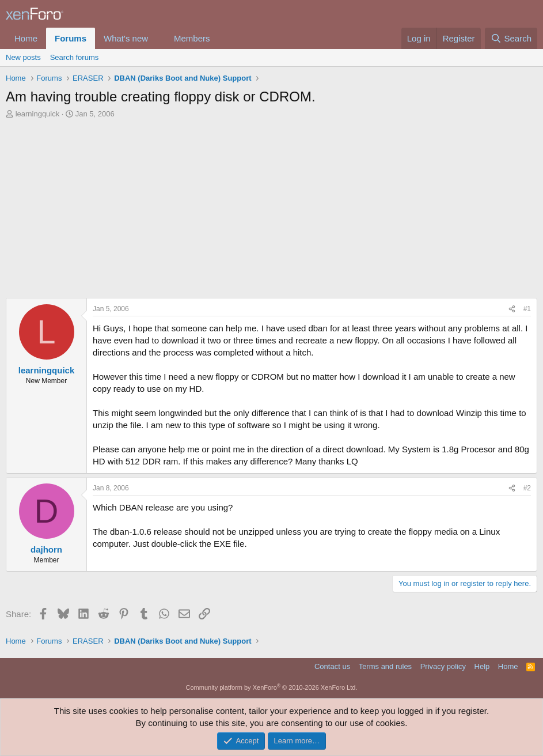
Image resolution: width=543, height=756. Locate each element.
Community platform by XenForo (272, 687)
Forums (71, 38)
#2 (527, 488)
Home (26, 38)
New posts (23, 57)
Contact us (332, 666)
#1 (527, 309)
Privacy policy (443, 666)
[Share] (512, 309)
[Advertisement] (271, 211)
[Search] (511, 38)
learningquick (38, 114)
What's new (126, 38)
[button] (157, 38)
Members (192, 38)
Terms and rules (385, 666)
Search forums (75, 57)
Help (482, 666)
